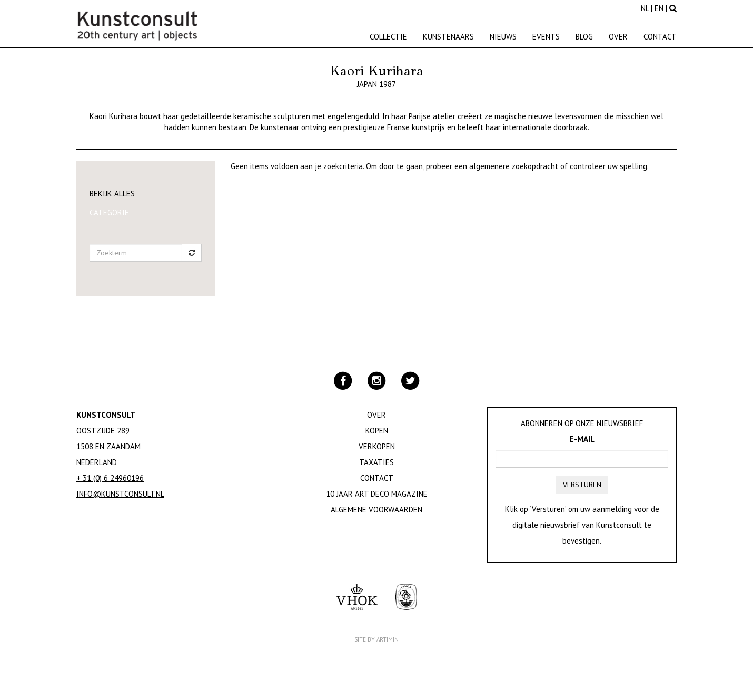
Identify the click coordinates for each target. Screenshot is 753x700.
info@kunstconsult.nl (120, 494)
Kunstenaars (448, 37)
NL (645, 8)
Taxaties (376, 462)
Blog (584, 37)
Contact (660, 37)
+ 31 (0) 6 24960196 (110, 478)
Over (618, 37)
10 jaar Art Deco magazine (377, 494)
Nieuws (503, 37)
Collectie (388, 37)
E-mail (582, 439)
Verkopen (377, 446)
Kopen (377, 431)
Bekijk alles (112, 194)
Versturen (582, 485)
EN (659, 8)
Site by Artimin (376, 639)
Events (546, 37)
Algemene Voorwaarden (376, 510)
